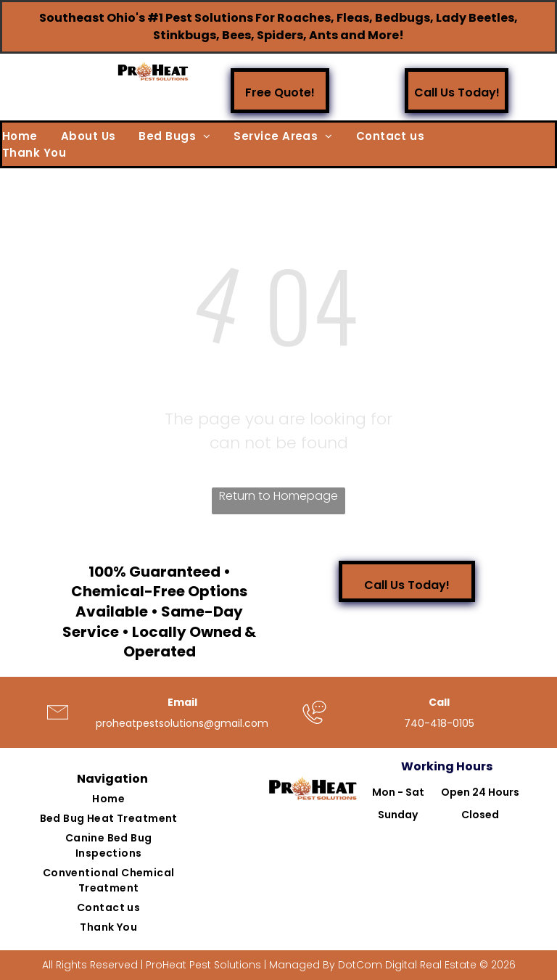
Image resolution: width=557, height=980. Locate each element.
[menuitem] (32, 137)
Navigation (112, 779)
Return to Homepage (278, 496)
